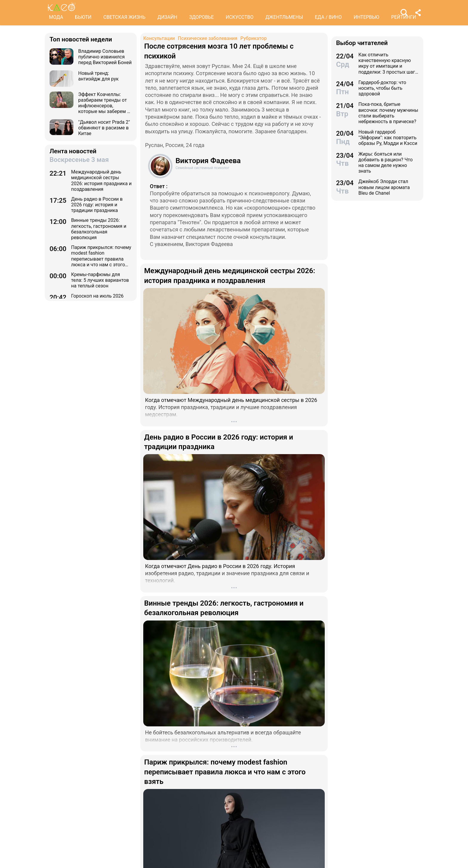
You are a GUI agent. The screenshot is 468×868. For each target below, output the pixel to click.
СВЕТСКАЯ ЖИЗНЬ (124, 17)
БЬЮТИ (83, 17)
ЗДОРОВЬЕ (202, 17)
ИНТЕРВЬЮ (367, 17)
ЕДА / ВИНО (328, 17)
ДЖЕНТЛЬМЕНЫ (284, 17)
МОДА (56, 17)
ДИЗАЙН (167, 17)
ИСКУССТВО (240, 17)
